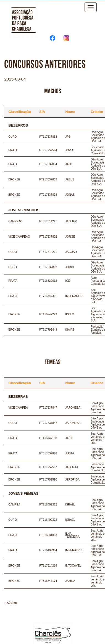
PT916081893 (48, 535)
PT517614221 (48, 221)
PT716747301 (48, 296)
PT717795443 (48, 330)
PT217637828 (48, 195)
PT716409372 (48, 505)
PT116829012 (48, 281)
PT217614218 (48, 566)
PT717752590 (48, 480)
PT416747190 (48, 438)
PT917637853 (48, 179)
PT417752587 (48, 467)
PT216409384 (48, 550)
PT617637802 (48, 237)
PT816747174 (48, 581)
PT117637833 (48, 137)
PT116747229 (48, 314)
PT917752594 (48, 150)
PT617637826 (48, 453)
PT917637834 (48, 164)
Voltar (11, 603)
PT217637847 (48, 408)
